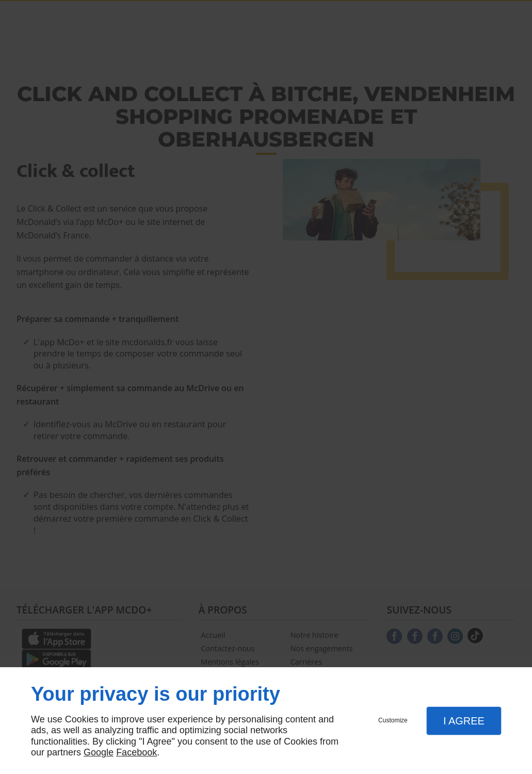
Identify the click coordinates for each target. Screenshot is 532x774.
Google (99, 752)
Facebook (136, 752)
